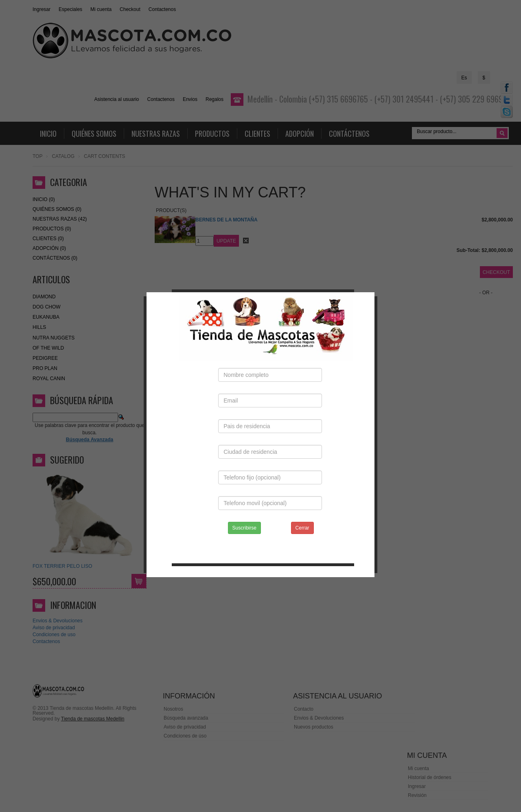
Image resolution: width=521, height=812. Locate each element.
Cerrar (302, 515)
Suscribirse (244, 515)
